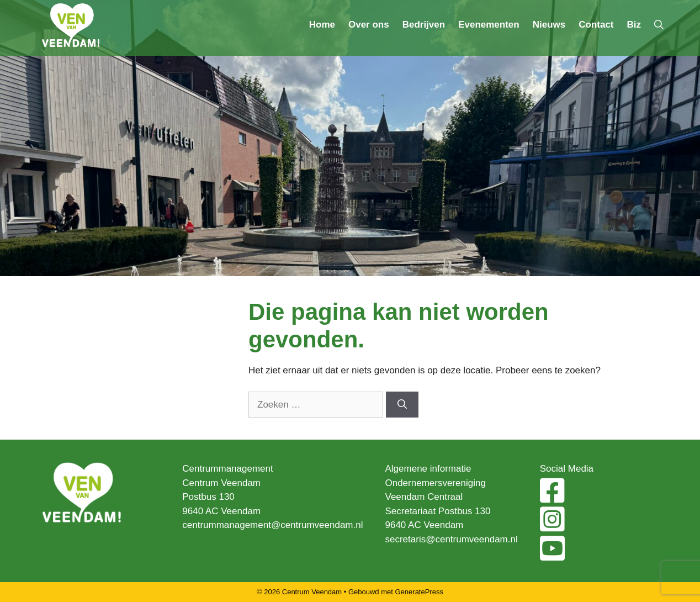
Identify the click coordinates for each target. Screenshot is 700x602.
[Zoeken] (402, 405)
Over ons (369, 25)
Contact (596, 25)
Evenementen (489, 25)
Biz (634, 25)
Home (322, 25)
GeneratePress (419, 592)
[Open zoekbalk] (659, 25)
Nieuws (549, 25)
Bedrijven (424, 25)
